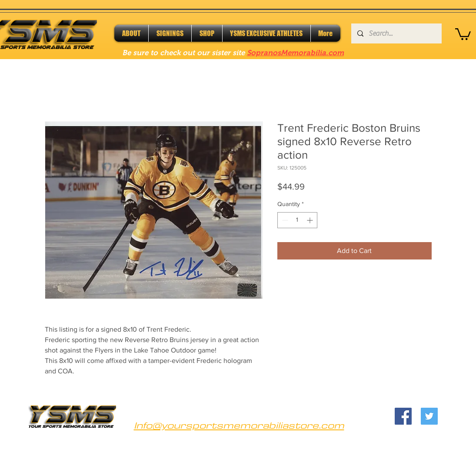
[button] (463, 33)
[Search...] (396, 33)
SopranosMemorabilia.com (295, 53)
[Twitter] (429, 416)
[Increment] (311, 220)
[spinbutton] (297, 220)
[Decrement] (284, 220)
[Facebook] (403, 416)
